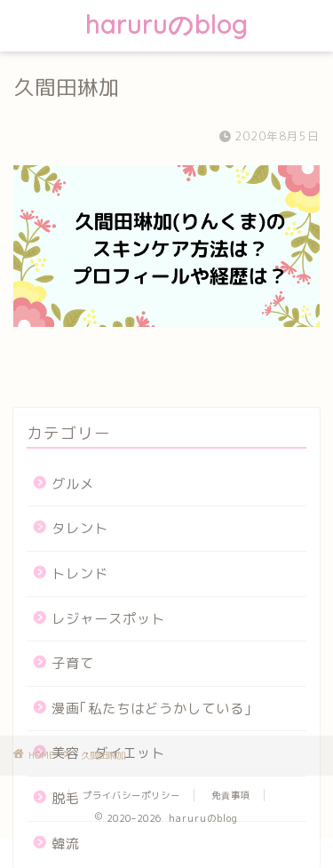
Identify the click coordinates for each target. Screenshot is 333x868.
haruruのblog (166, 24)
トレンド (80, 573)
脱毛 (66, 798)
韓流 (66, 844)
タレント (80, 528)
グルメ (73, 484)
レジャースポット (108, 619)
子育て (73, 663)
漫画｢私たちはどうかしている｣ (152, 709)
